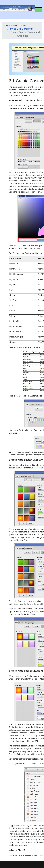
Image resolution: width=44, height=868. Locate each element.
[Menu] (38, 9)
